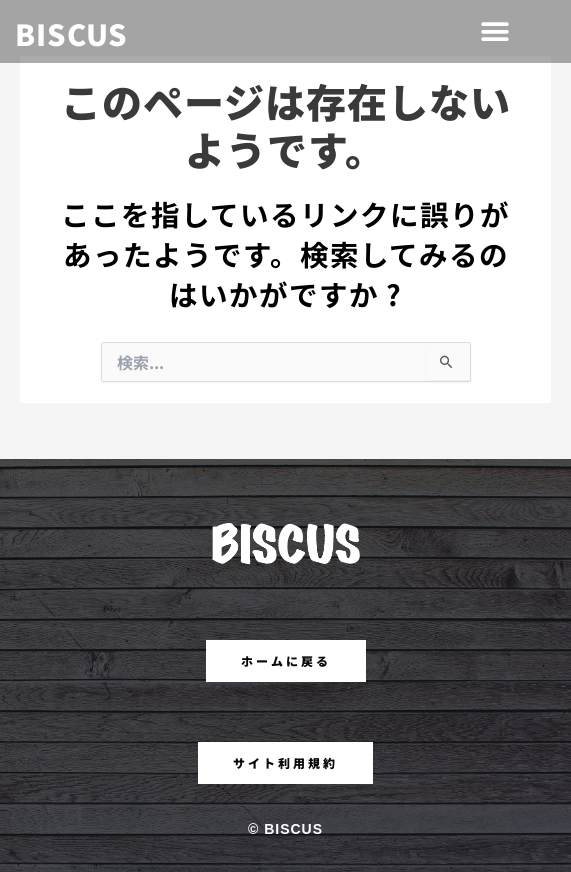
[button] (496, 31)
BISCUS (71, 33)
